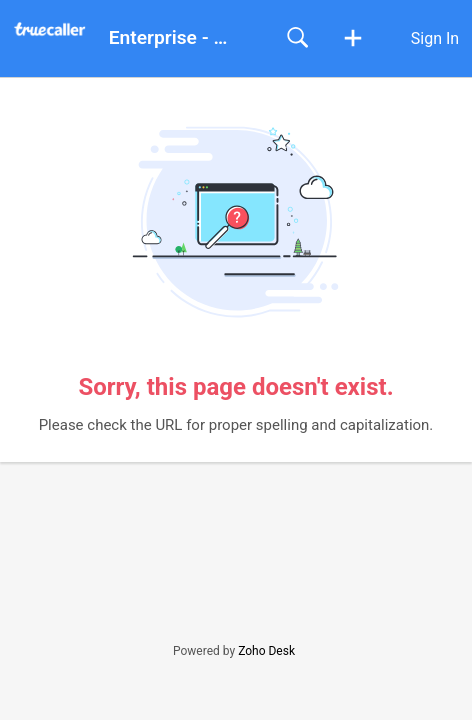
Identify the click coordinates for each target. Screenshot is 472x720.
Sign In (435, 38)
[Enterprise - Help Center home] (57, 30)
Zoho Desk (266, 651)
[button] (353, 39)
